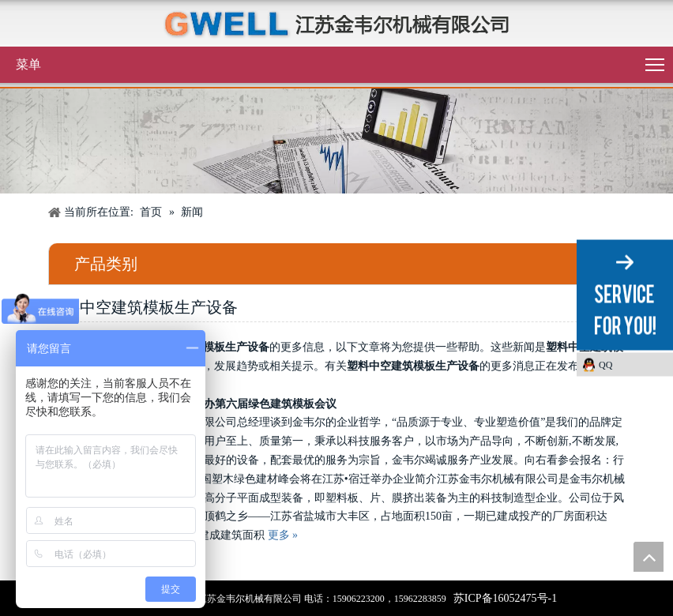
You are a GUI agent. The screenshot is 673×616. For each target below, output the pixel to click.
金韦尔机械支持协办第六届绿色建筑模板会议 (226, 404)
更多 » (283, 535)
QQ (605, 365)
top (649, 557)
